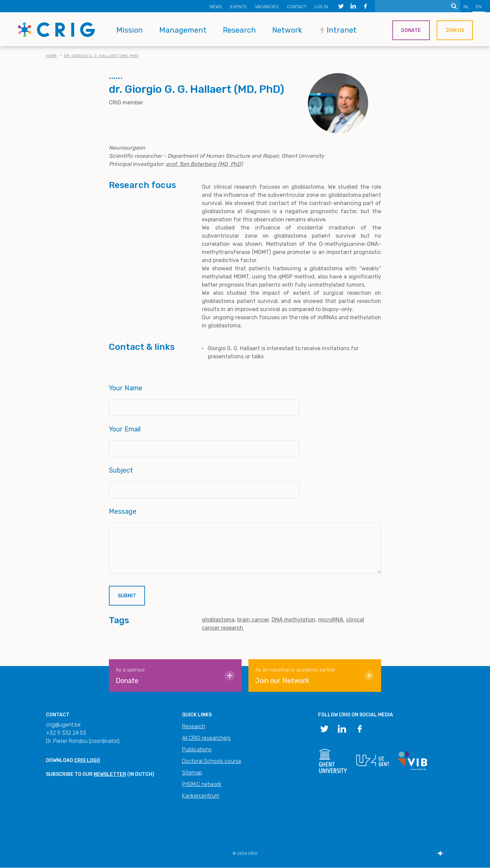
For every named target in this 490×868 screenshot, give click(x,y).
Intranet (342, 30)
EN (479, 7)
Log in (321, 7)
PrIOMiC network (202, 784)
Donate (411, 30)
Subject (121, 470)
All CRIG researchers (206, 738)
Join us (455, 30)
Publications (197, 750)
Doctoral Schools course (212, 761)
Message (123, 511)
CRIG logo (87, 760)
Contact (297, 7)
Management (183, 30)
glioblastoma (218, 620)
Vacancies (267, 7)
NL (466, 7)
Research (239, 30)
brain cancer (253, 620)
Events (238, 7)
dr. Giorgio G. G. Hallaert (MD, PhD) (101, 56)
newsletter (110, 774)
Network (287, 30)
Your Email (125, 429)
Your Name (126, 388)
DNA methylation (293, 620)
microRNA (331, 620)
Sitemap (192, 773)
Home (51, 56)
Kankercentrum (201, 796)
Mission (130, 30)
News (216, 7)
